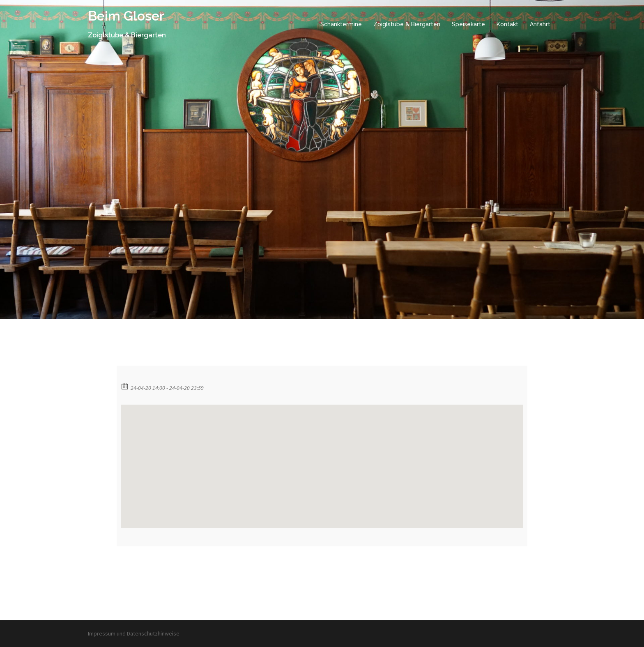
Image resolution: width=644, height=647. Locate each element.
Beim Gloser (126, 16)
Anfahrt (540, 24)
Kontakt (507, 24)
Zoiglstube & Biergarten (407, 24)
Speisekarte (468, 24)
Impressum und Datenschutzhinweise (134, 633)
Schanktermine (341, 24)
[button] (322, 459)
